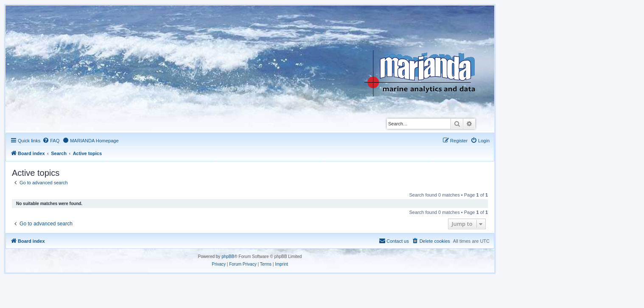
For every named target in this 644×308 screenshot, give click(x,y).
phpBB (228, 257)
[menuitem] (51, 141)
